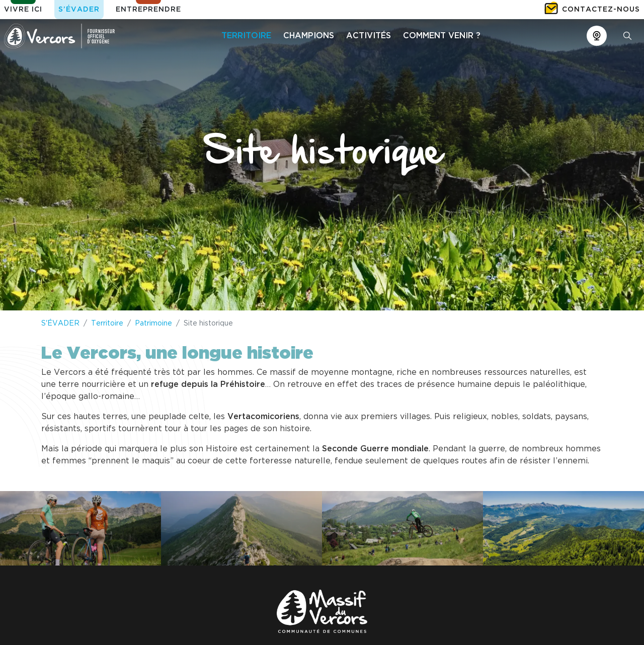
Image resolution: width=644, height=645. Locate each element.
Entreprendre (148, 10)
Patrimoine (153, 324)
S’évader (79, 10)
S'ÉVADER (60, 324)
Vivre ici (23, 10)
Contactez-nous (601, 10)
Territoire (107, 324)
